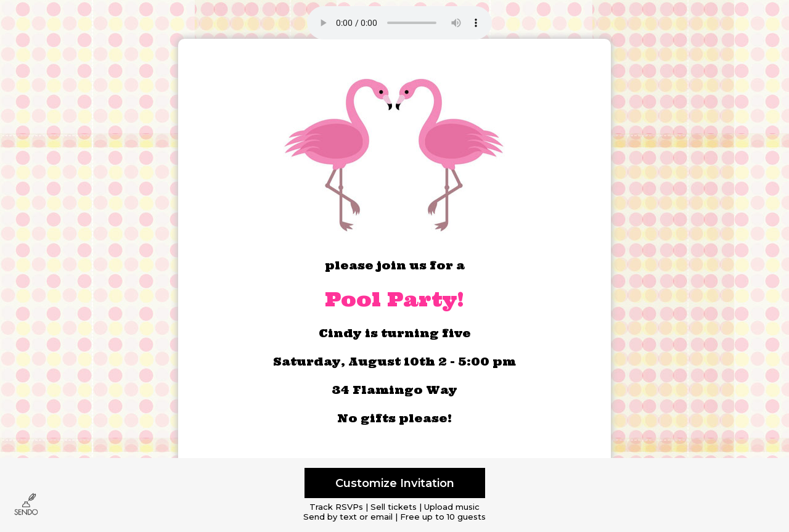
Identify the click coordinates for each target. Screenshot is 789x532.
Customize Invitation (395, 483)
